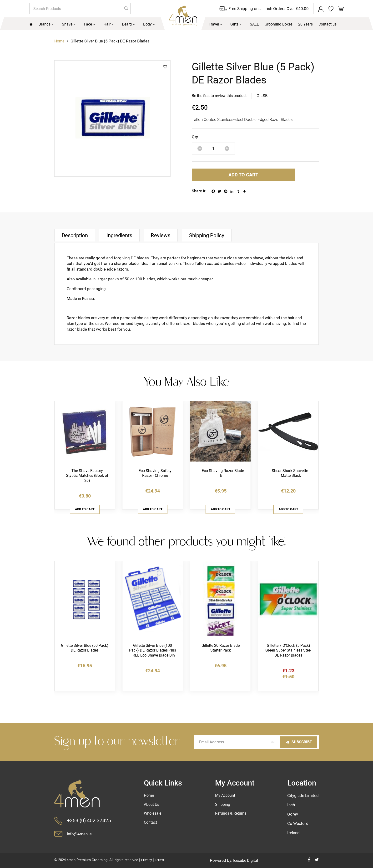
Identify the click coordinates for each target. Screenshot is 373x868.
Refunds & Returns (232, 814)
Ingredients (130, 239)
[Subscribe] (297, 742)
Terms (160, 860)
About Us (152, 805)
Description (78, 239)
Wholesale (153, 814)
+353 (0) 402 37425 (89, 820)
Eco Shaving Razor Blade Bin (223, 477)
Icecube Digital (246, 860)
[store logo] (172, 19)
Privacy (147, 860)
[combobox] (80, 9)
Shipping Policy (231, 239)
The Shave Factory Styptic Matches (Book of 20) (87, 480)
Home (60, 42)
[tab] (78, 239)
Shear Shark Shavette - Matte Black (291, 477)
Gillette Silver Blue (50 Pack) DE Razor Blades (85, 654)
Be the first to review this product (222, 97)
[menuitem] (47, 25)
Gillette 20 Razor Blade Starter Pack (221, 654)
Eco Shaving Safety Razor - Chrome (155, 477)
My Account (226, 795)
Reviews (178, 239)
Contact (151, 823)
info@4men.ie (81, 834)
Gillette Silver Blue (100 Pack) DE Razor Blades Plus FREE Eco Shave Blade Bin (153, 659)
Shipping (223, 805)
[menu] (186, 25)
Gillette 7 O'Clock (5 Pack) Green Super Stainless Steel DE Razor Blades (288, 656)
